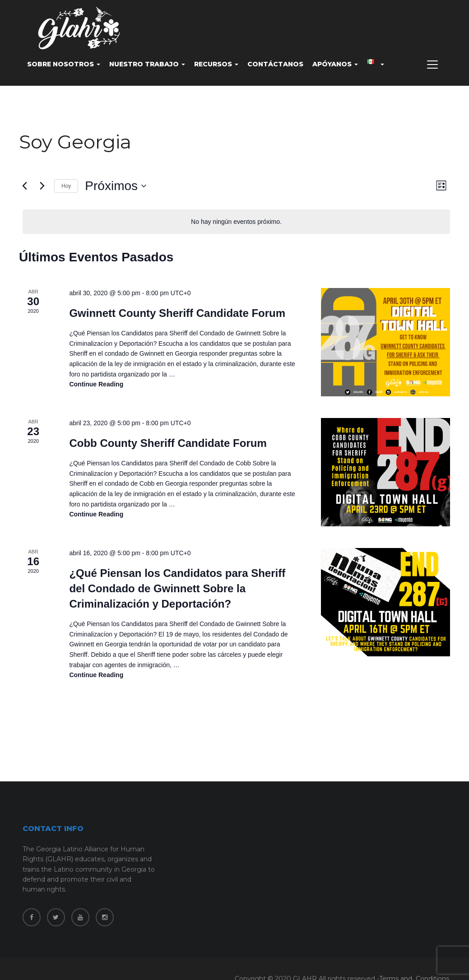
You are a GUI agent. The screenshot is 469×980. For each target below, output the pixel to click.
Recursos (216, 64)
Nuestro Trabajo (147, 64)
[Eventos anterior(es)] (24, 186)
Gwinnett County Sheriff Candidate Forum (177, 313)
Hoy (66, 186)
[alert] (236, 222)
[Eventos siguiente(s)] (42, 186)
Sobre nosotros (64, 64)
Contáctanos (275, 64)
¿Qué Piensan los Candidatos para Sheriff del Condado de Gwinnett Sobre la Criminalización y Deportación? (177, 588)
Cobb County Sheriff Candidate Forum (168, 443)
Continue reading (96, 384)
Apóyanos (335, 64)
